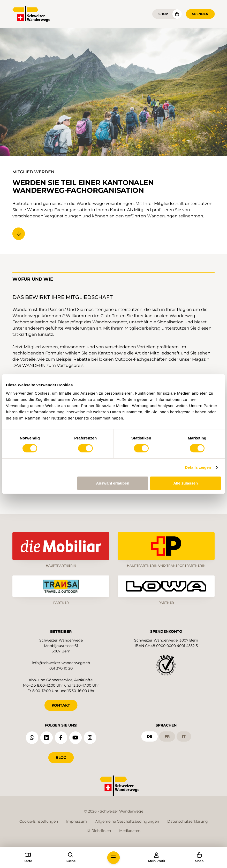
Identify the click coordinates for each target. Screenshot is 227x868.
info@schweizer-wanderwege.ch (61, 663)
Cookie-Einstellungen (39, 821)
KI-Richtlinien (99, 831)
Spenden (200, 14)
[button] (114, 858)
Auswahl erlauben (112, 483)
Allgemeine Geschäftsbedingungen (127, 821)
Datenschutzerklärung (188, 821)
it (184, 736)
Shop (163, 14)
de (150, 736)
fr (167, 736)
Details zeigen (198, 467)
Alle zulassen (186, 483)
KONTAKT (61, 705)
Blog (61, 758)
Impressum (77, 821)
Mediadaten (130, 831)
